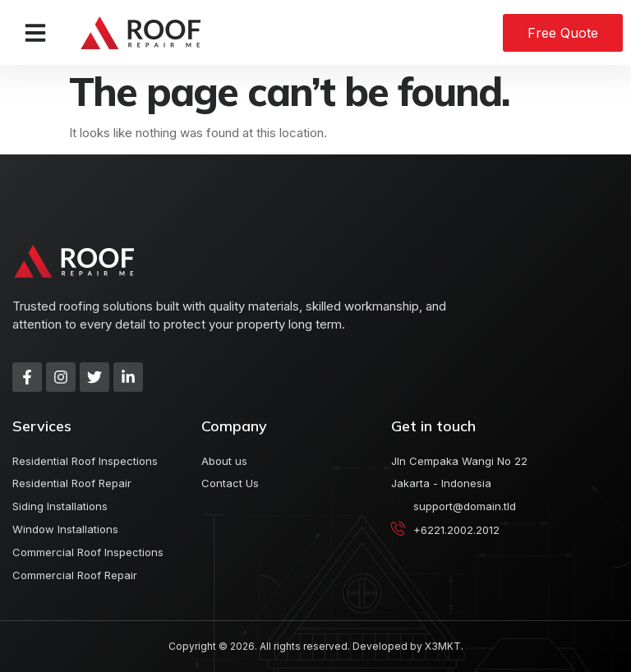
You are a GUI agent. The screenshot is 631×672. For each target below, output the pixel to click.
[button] (35, 33)
